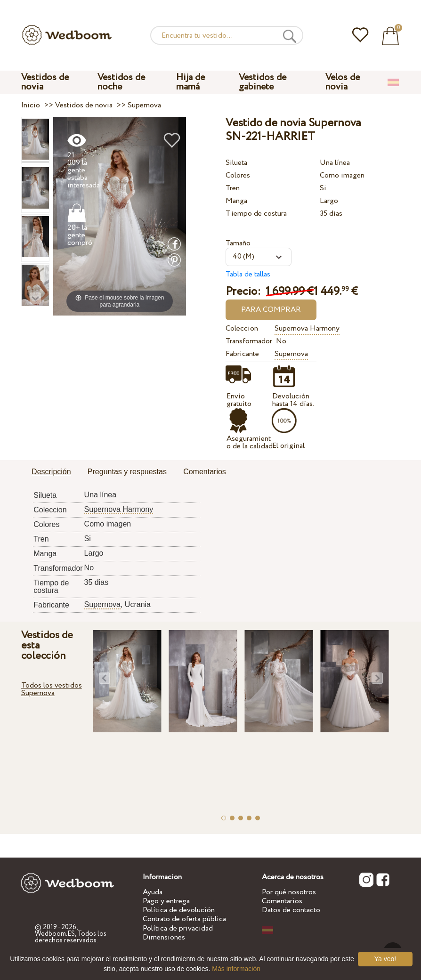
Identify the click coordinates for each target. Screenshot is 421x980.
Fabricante (242, 354)
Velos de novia (343, 82)
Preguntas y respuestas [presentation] (127, 472)
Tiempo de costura (256, 214)
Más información (236, 969)
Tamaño (238, 243)
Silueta (236, 163)
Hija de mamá (190, 82)
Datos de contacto (291, 910)
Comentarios (282, 901)
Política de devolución (179, 910)
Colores (238, 175)
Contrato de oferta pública (184, 919)
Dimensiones (164, 937)
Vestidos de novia (45, 82)
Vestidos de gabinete (263, 82)
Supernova (291, 354)
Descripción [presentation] (51, 472)
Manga (236, 201)
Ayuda (153, 892)
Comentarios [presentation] (205, 472)
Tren (233, 188)
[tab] (51, 472)
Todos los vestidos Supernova (52, 689)
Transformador (248, 341)
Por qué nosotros (289, 892)
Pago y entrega (166, 901)
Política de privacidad (178, 928)
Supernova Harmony (307, 328)
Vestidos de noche (121, 82)
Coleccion (242, 328)
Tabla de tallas (248, 274)
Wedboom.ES (55, 934)
